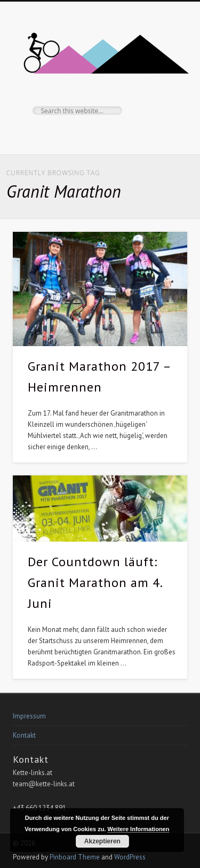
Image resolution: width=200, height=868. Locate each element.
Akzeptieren (102, 841)
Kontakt (24, 735)
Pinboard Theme (75, 857)
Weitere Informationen (139, 829)
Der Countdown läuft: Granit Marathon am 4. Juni (95, 582)
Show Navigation (162, 96)
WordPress (130, 857)
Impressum (29, 716)
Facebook (99, 133)
